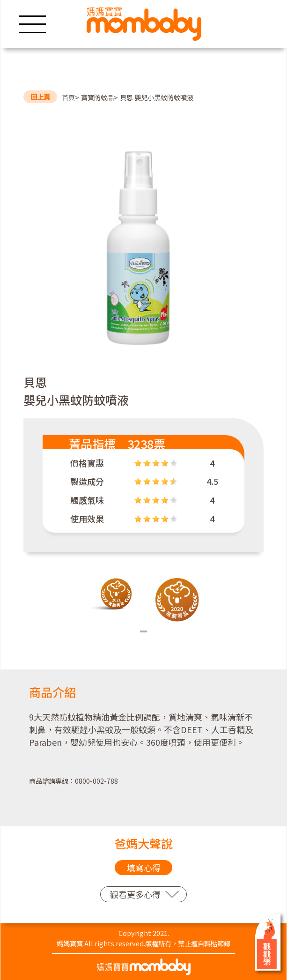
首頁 (68, 97)
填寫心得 (144, 868)
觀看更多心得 (135, 894)
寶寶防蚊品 (97, 97)
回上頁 (40, 97)
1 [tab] (143, 631)
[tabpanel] (110, 594)
